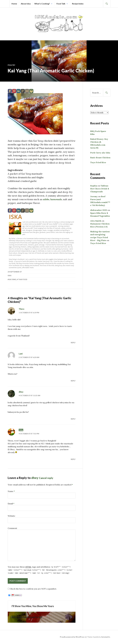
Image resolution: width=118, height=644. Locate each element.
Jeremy (94, 196)
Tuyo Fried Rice (98, 162)
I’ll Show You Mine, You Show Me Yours (33, 610)
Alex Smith (96, 221)
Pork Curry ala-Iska (100, 153)
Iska (15, 220)
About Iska (26, 4)
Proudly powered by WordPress (72, 641)
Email (11, 507)
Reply (73, 346)
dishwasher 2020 (99, 210)
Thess (22, 313)
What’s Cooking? (42, 4)
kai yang (13, 283)
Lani (21, 357)
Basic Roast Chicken (100, 158)
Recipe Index (78, 4)
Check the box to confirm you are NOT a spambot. (32, 592)
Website (11, 520)
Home (14, 4)
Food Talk (61, 4)
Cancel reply (46, 482)
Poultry (11, 65)
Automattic (106, 641)
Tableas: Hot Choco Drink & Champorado (100, 189)
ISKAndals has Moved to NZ (27, 621)
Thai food (23, 283)
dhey (21, 395)
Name (11, 495)
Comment (12, 532)
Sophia (94, 186)
